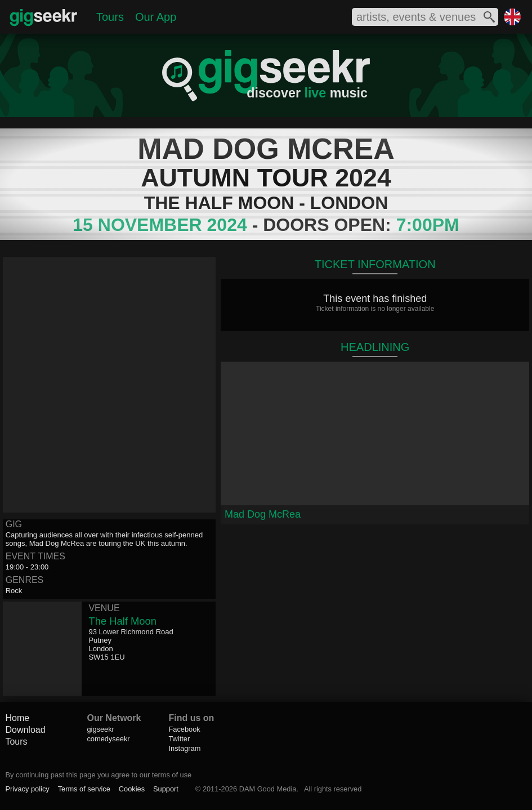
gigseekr (100, 729)
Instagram (184, 748)
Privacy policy (27, 789)
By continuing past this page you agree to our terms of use (98, 775)
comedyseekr (108, 739)
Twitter (179, 739)
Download (25, 730)
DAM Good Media (268, 789)
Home (17, 718)
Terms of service (84, 789)
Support (166, 789)
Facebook (184, 729)
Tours (110, 17)
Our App (156, 17)
